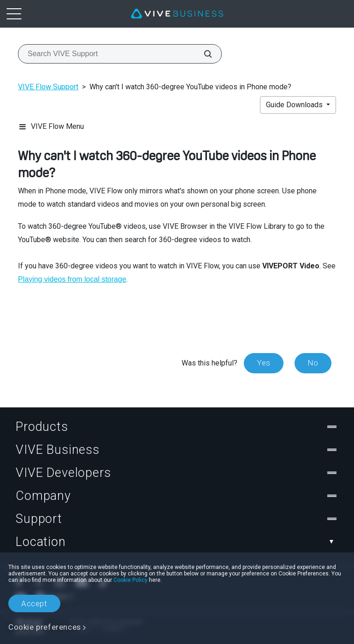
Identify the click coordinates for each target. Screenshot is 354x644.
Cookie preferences (45, 627)
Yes (264, 363)
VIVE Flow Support (48, 87)
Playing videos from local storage (72, 279)
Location (177, 542)
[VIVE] (177, 14)
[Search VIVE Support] (203, 54)
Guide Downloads (295, 105)
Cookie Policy (130, 580)
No (313, 363)
